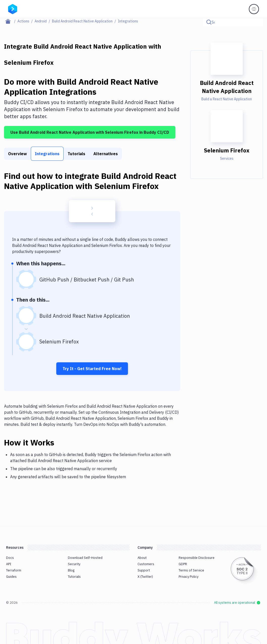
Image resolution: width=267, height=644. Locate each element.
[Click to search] (257, 22)
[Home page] (11, 21)
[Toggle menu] (254, 9)
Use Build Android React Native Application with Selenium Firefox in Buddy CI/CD (90, 132)
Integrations (47, 154)
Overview (17, 154)
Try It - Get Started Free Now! (92, 369)
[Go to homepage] (13, 9)
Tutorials (76, 154)
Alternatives (106, 154)
